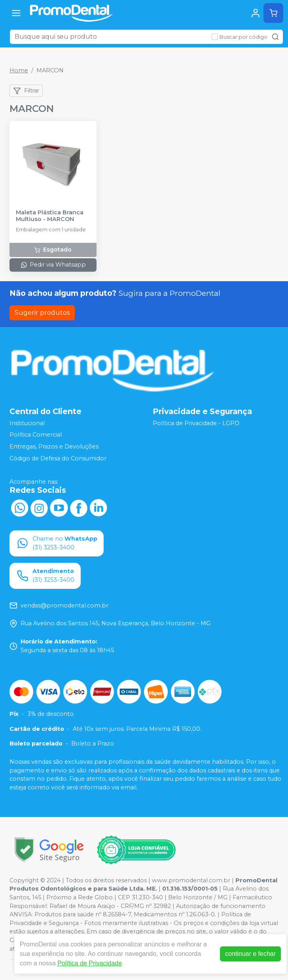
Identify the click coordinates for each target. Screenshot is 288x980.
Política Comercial (36, 435)
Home (19, 70)
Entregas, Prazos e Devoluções (54, 446)
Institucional (27, 423)
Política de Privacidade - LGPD (196, 423)
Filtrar (26, 91)
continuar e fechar (250, 954)
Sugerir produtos (42, 313)
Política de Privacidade (90, 963)
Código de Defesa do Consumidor (58, 458)
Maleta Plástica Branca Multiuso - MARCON (50, 216)
